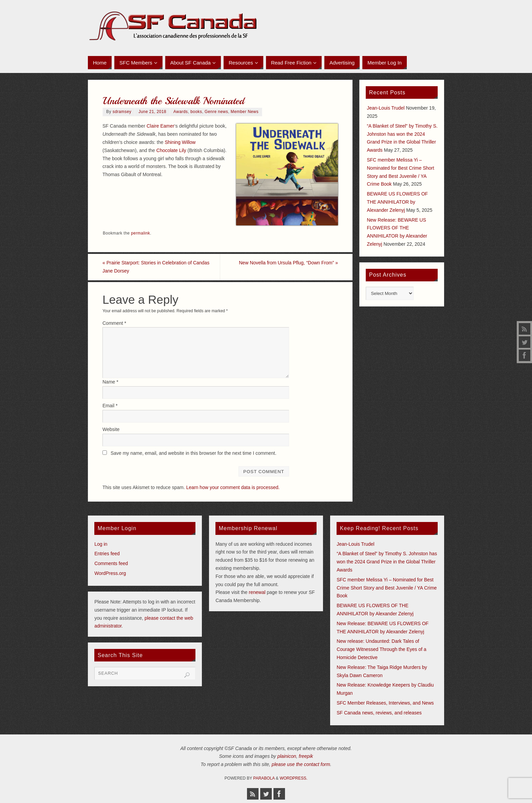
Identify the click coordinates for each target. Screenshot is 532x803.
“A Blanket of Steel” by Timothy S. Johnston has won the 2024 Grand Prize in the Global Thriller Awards (387, 562)
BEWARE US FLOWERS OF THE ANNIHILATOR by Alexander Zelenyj (397, 202)
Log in (101, 544)
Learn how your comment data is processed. (233, 487)
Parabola (264, 778)
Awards (180, 112)
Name (110, 382)
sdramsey (122, 112)
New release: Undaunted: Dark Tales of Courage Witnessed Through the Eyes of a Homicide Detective (381, 649)
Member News (245, 112)
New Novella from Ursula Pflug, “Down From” (288, 263)
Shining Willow (180, 142)
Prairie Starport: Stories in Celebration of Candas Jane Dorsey (156, 267)
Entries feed (107, 554)
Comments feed (111, 563)
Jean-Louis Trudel (386, 108)
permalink (140, 233)
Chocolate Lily (171, 150)
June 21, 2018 (152, 112)
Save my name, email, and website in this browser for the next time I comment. (194, 453)
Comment (114, 323)
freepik (306, 756)
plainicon (287, 756)
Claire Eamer (160, 126)
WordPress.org (110, 573)
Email (110, 406)
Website (111, 429)
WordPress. (293, 778)
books (196, 112)
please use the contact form (301, 764)
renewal (257, 592)
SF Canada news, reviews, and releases (379, 713)
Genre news (216, 112)
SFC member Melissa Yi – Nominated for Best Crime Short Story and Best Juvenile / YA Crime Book (387, 588)
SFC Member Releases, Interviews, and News (385, 703)
